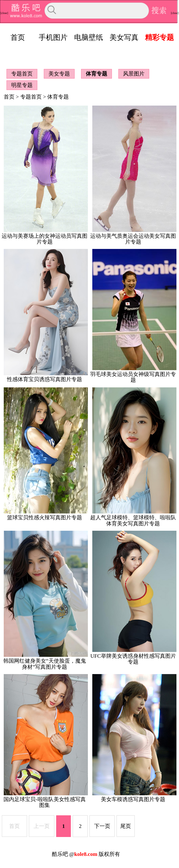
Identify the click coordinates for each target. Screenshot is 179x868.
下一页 (102, 826)
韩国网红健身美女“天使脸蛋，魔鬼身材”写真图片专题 (45, 664)
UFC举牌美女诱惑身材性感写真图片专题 (133, 659)
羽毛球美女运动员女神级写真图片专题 (133, 377)
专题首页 (22, 74)
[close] (4, 13)
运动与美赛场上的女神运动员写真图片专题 (45, 239)
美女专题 (59, 74)
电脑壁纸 (89, 38)
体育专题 (96, 74)
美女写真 (124, 38)
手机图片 (53, 38)
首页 (18, 38)
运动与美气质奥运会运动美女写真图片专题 (133, 239)
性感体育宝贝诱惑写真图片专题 (45, 379)
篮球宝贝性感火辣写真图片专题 (45, 517)
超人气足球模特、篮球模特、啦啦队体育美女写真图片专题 (133, 520)
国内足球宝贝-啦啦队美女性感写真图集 (45, 802)
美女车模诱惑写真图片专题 (133, 799)
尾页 (126, 826)
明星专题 (22, 85)
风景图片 (134, 74)
